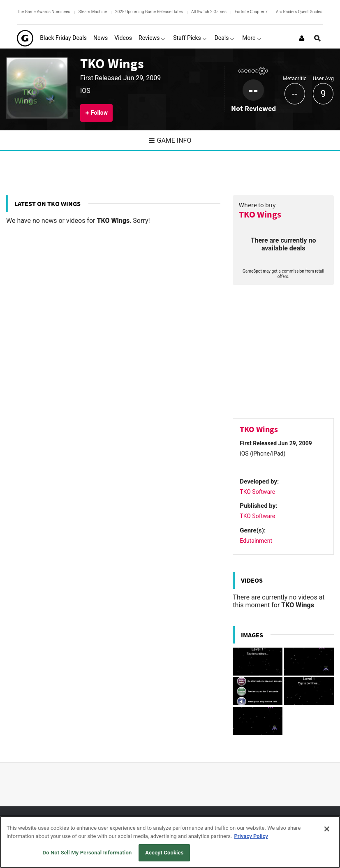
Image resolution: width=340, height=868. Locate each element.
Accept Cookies (164, 853)
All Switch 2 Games (209, 12)
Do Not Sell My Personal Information (87, 853)
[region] (170, 842)
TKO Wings (112, 63)
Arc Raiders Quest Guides (299, 12)
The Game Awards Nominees (43, 12)
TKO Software (257, 492)
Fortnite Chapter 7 (251, 12)
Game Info (170, 140)
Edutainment (256, 541)
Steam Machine (93, 12)
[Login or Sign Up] (302, 38)
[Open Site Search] (317, 38)
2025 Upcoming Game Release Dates (149, 12)
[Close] (327, 829)
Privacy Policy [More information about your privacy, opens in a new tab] (251, 836)
